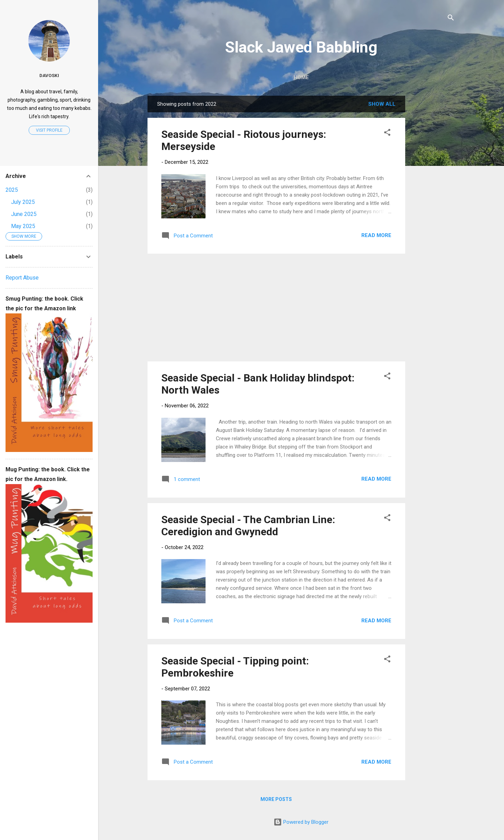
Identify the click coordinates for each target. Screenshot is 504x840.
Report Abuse (22, 278)
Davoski (49, 75)
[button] (387, 134)
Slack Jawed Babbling (301, 47)
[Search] (451, 19)
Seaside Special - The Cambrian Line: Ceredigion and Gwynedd (248, 526)
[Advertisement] (433, 199)
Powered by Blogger (301, 822)
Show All (382, 104)
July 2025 (23, 202)
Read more (376, 235)
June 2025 (24, 214)
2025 (12, 190)
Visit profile (49, 130)
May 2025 (23, 226)
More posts (276, 799)
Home (301, 77)
